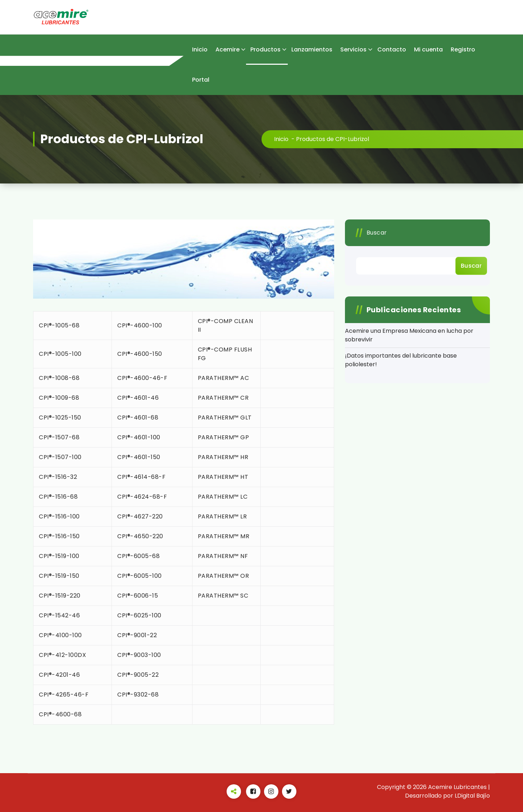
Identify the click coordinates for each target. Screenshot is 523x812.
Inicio (200, 49)
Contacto (392, 49)
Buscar (377, 233)
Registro (463, 49)
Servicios (353, 49)
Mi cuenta (428, 49)
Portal (201, 80)
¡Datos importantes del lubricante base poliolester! (401, 360)
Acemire (228, 49)
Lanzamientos (312, 49)
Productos (265, 49)
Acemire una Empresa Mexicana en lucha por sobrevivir (409, 335)
